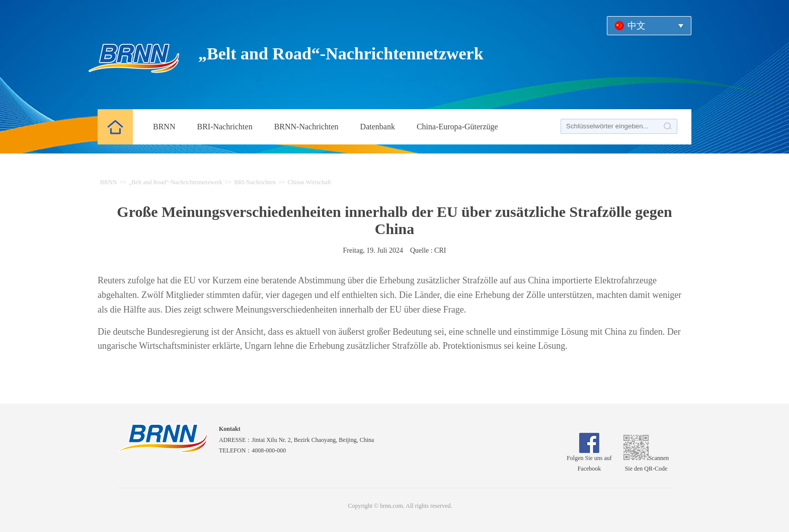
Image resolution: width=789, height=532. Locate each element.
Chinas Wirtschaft (309, 182)
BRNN (164, 127)
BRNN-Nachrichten (306, 127)
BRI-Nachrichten (224, 127)
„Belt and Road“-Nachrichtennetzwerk (176, 182)
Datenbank (378, 127)
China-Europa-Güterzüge (457, 127)
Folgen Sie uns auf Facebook (589, 460)
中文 (637, 26)
